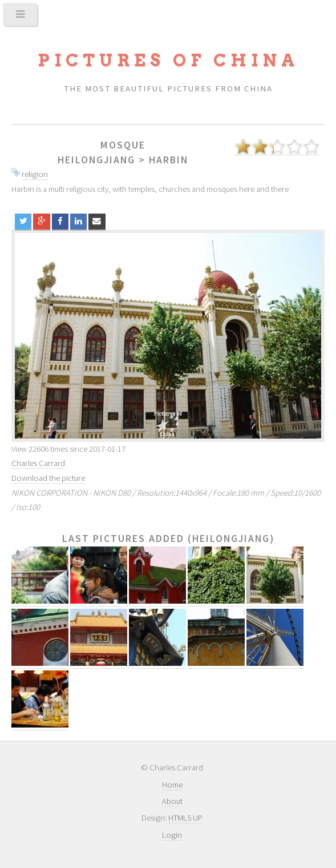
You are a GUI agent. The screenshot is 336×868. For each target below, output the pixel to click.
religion (35, 174)
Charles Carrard (38, 463)
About (172, 801)
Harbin (169, 160)
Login (172, 835)
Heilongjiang (96, 160)
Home (172, 785)
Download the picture (48, 478)
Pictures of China (168, 60)
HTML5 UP (185, 818)
